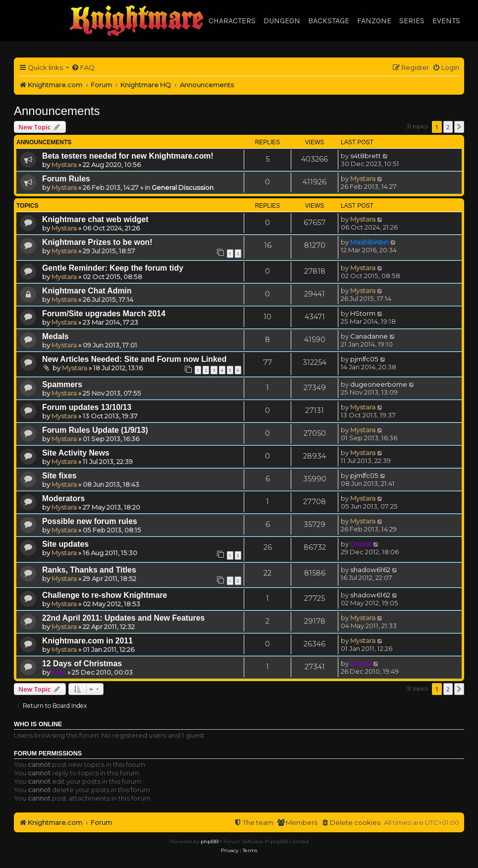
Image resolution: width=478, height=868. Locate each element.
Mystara (64, 165)
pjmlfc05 (364, 359)
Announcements (57, 111)
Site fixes (59, 476)
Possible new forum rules (90, 521)
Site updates (65, 544)
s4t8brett (366, 156)
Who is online (38, 724)
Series (412, 21)
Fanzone (374, 21)
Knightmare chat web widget (95, 219)
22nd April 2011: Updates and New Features (123, 618)
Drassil (361, 544)
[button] (459, 127)
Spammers (62, 384)
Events (446, 21)
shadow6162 (370, 570)
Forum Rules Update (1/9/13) (95, 430)
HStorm (363, 313)
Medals (55, 336)
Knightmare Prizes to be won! (97, 242)
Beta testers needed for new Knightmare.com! (128, 156)
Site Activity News (76, 453)
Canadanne (369, 336)
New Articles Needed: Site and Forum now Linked (134, 359)
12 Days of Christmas (82, 664)
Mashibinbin (370, 242)
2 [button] (448, 127)
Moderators (63, 498)
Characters (232, 21)
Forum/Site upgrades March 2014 (104, 314)
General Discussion (183, 187)
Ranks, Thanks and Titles (89, 570)
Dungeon (282, 21)
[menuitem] (83, 68)
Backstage (329, 21)
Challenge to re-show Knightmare (105, 595)
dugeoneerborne (379, 384)
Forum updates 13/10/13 (87, 407)
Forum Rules (66, 179)
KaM (59, 672)
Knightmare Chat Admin (87, 291)
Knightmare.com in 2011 (87, 641)
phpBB (209, 841)
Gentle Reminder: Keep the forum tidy (113, 268)
